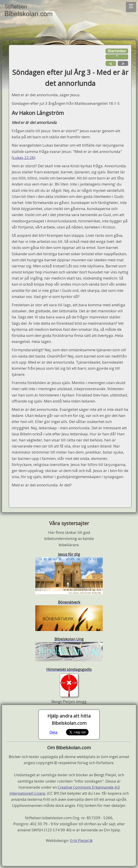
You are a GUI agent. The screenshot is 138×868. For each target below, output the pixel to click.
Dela (53, 732)
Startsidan (117, 51)
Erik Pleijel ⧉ (81, 840)
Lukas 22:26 (23, 158)
